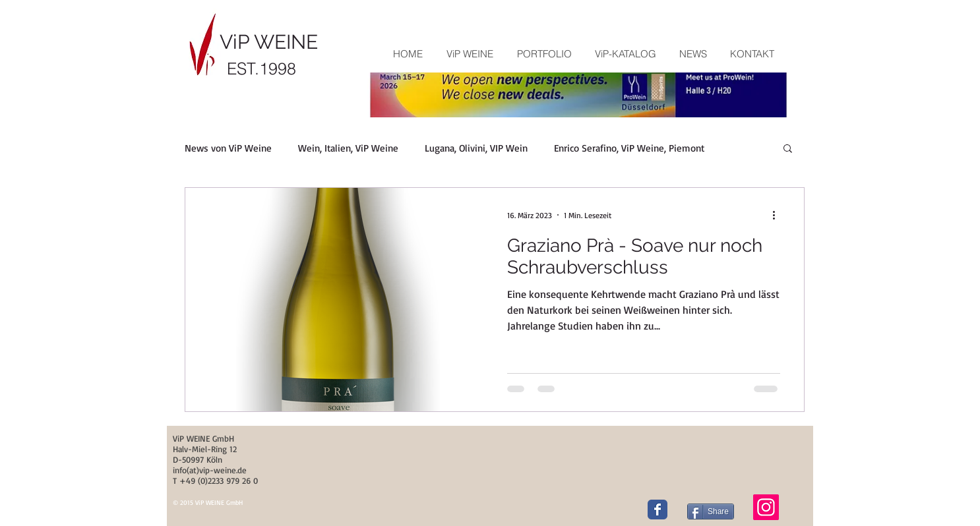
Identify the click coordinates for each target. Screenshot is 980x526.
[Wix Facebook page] (658, 510)
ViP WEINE (269, 42)
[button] (544, 54)
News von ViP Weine (228, 148)
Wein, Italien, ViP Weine (348, 148)
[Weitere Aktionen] (778, 215)
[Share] (711, 511)
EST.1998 (261, 69)
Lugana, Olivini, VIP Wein (476, 148)
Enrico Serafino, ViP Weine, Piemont (629, 148)
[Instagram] (766, 507)
